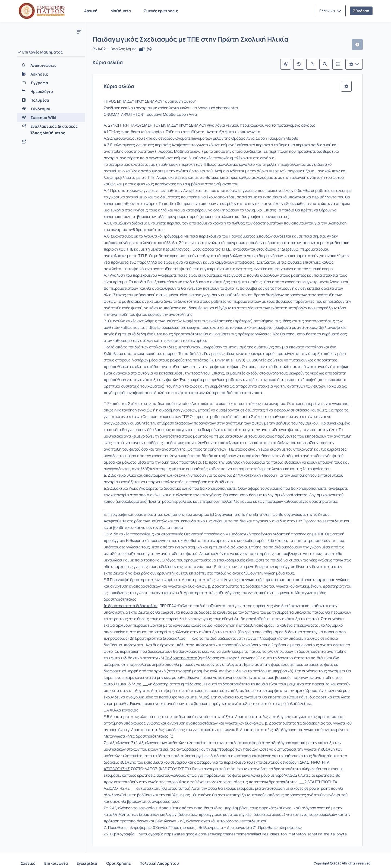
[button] (330, 11)
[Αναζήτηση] (330, 64)
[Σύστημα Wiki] (51, 118)
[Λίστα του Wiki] (343, 64)
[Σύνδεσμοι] (51, 109)
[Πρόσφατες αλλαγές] (304, 64)
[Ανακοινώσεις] (51, 65)
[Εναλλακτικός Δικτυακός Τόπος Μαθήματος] (51, 130)
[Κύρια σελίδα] (291, 64)
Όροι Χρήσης (118, 857)
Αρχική (91, 11)
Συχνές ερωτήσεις (161, 11)
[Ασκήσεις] (51, 74)
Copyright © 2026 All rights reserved (342, 857)
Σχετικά (28, 857)
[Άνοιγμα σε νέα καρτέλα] (149, 49)
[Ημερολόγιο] (51, 92)
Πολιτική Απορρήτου (159, 857)
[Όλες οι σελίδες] (317, 64)
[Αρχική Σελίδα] (42, 11)
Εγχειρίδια (87, 857)
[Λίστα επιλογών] (360, 64)
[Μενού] (79, 32)
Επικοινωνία (56, 857)
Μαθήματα (121, 11)
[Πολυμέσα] (51, 100)
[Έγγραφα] (51, 83)
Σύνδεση (361, 11)
